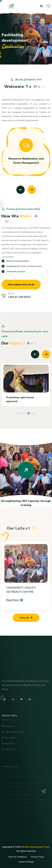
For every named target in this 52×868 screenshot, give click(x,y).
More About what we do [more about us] (21, 285)
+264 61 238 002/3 (19, 297)
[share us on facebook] (5, 710)
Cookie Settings (26, 862)
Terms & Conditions (17, 857)
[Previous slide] (21, 190)
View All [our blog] (26, 618)
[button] (17, 413)
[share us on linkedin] (30, 710)
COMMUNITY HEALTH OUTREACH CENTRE (21, 600)
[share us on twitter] (21, 710)
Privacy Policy (37, 857)
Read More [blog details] (14, 611)
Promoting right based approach (20, 399)
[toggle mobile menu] (48, 6)
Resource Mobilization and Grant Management (26, 161)
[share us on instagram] (13, 710)
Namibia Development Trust (35, 847)
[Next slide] (32, 190)
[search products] (41, 6)
